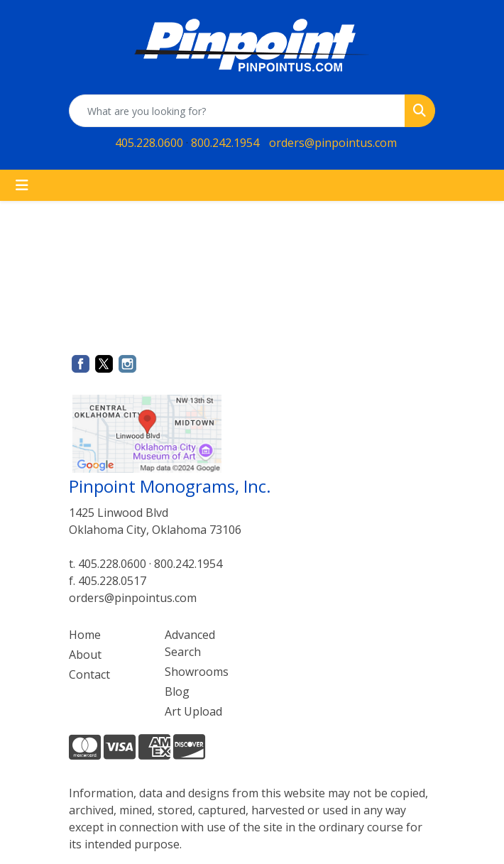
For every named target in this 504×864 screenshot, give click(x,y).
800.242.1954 (225, 143)
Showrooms (197, 672)
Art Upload (193, 711)
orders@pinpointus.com (333, 143)
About (85, 655)
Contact (89, 674)
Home (85, 635)
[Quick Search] (237, 111)
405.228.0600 (149, 143)
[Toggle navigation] (22, 185)
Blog (177, 691)
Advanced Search (190, 643)
